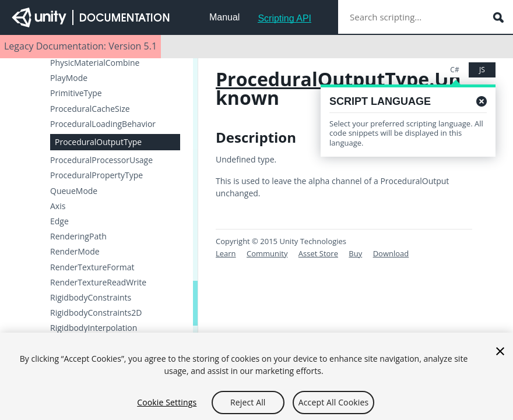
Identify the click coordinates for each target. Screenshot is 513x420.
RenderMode (75, 252)
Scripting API (284, 18)
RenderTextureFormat (92, 267)
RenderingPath (78, 237)
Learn (226, 253)
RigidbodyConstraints (91, 298)
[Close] (500, 356)
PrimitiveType (76, 93)
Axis (58, 206)
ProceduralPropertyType (96, 175)
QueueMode (74, 191)
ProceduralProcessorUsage (101, 160)
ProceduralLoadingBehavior (103, 124)
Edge (59, 221)
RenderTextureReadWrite (98, 283)
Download (391, 253)
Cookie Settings (167, 407)
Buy (355, 253)
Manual (224, 17)
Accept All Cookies (333, 407)
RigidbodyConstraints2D (96, 313)
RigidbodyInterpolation (94, 328)
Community (267, 253)
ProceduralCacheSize (90, 109)
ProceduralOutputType (98, 142)
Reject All (248, 407)
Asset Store (318, 253)
